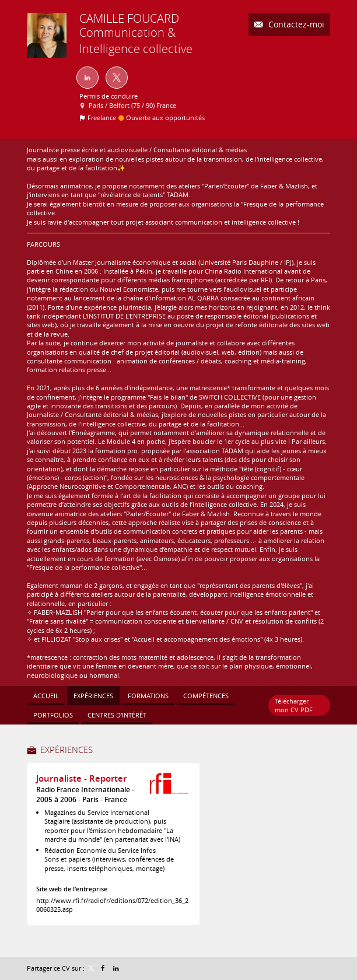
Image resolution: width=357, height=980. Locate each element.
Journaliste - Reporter (81, 778)
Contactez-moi (295, 24)
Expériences (66, 750)
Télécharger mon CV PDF (294, 705)
